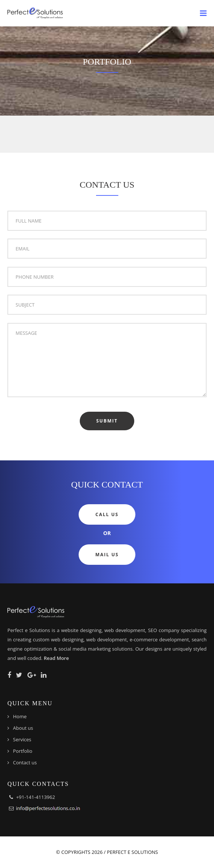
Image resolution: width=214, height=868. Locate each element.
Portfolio (23, 751)
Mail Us (107, 555)
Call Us (107, 514)
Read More (56, 658)
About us (23, 728)
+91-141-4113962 (35, 797)
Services (22, 739)
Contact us (25, 762)
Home (20, 716)
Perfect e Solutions (132, 852)
